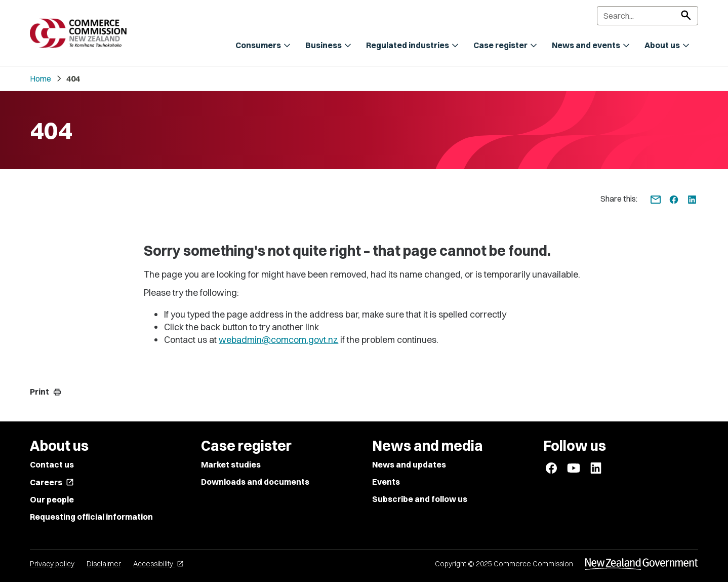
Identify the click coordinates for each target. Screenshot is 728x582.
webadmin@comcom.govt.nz (278, 340)
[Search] (648, 16)
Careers (52, 482)
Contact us (52, 464)
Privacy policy (52, 564)
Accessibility (158, 564)
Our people (52, 499)
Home (41, 79)
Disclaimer (104, 564)
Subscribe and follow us (420, 499)
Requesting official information (91, 517)
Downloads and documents (255, 482)
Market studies (231, 464)
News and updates (409, 464)
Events (386, 482)
